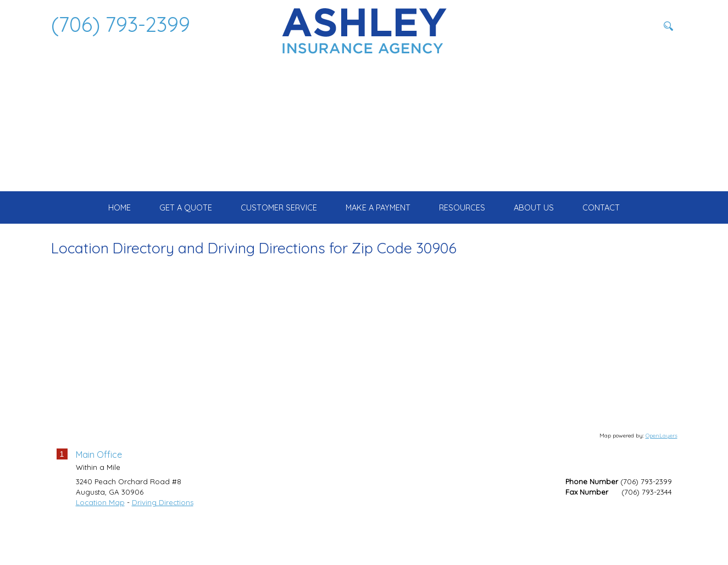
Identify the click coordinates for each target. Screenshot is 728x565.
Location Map (100, 544)
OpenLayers (662, 477)
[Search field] (603, 26)
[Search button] (669, 26)
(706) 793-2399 (121, 24)
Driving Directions (163, 544)
